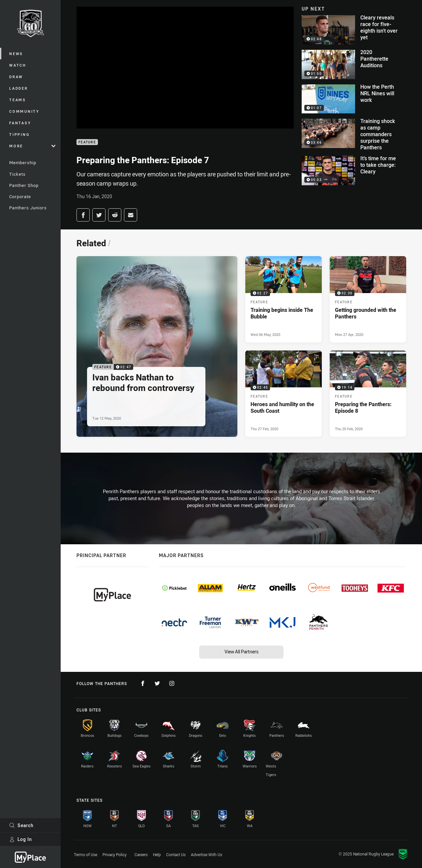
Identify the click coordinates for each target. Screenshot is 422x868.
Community (24, 111)
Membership (23, 163)
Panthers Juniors (28, 208)
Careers (141, 854)
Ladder (19, 88)
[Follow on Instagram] (172, 683)
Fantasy (20, 123)
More (32, 146)
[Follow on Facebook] (143, 683)
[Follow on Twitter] (157, 683)
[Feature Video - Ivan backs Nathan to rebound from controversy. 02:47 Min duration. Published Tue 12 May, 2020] (157, 346)
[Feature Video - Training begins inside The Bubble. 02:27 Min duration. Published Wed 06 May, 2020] (284, 299)
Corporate (20, 196)
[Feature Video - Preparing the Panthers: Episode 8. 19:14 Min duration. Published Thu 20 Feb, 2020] (368, 394)
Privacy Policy (115, 854)
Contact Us (176, 854)
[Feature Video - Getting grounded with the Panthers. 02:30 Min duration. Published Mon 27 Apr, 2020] (368, 299)
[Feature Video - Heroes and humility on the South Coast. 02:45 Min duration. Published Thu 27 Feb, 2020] (284, 394)
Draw (16, 77)
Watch (18, 65)
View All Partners (241, 652)
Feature (87, 142)
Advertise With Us (207, 854)
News (16, 54)
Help (157, 854)
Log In (21, 839)
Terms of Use (86, 854)
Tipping (19, 134)
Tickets (17, 174)
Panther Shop (24, 185)
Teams (18, 100)
